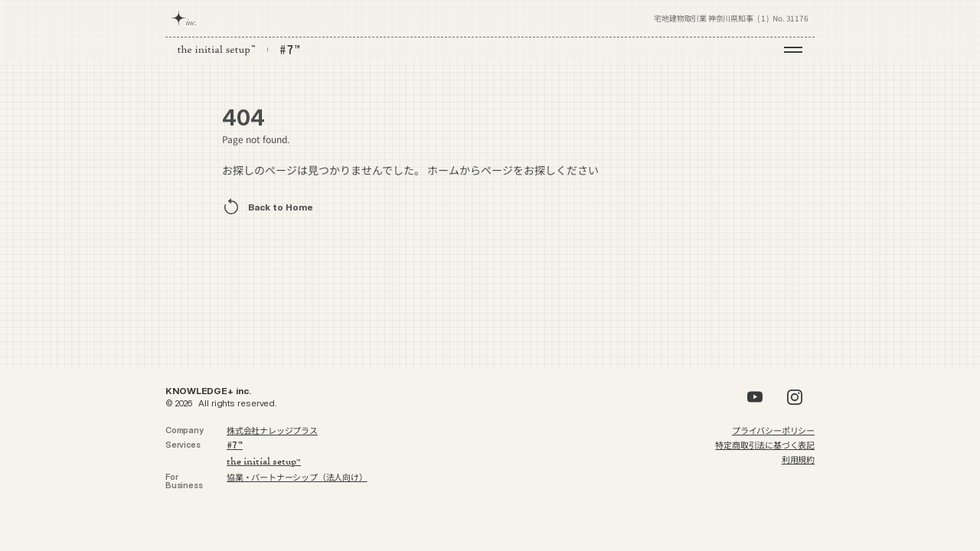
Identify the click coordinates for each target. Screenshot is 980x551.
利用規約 (798, 459)
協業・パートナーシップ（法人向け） (297, 477)
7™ (235, 445)
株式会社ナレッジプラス (272, 430)
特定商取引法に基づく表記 (765, 445)
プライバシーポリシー (773, 430)
